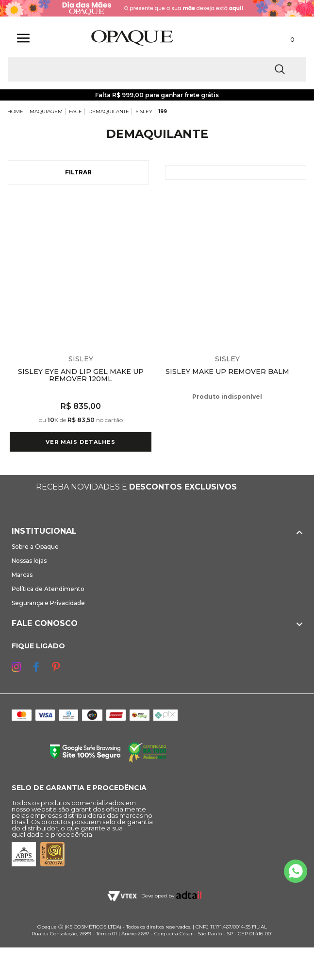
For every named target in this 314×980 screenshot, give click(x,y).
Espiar (146, 205)
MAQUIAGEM (46, 111)
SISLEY (144, 111)
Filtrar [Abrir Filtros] (78, 172)
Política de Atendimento (48, 589)
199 (163, 111)
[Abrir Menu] (23, 38)
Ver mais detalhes (81, 442)
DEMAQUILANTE (109, 111)
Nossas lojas (29, 561)
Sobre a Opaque (35, 547)
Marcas (22, 575)
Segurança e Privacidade (48, 603)
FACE (75, 111)
